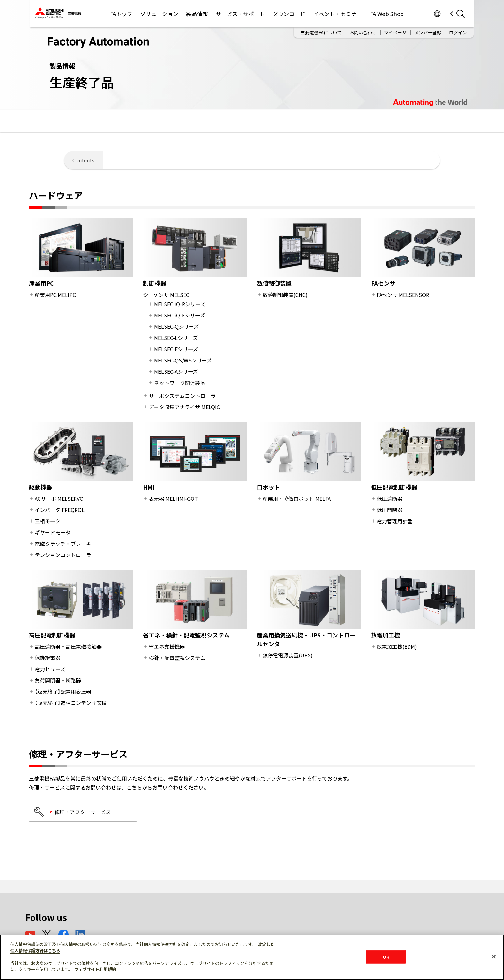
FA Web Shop (387, 14)
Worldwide (437, 14)
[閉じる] (494, 957)
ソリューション (159, 14)
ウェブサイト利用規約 (95, 969)
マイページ (395, 32)
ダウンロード (289, 14)
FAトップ (121, 14)
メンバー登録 (428, 32)
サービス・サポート (240, 14)
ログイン (458, 32)
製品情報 (197, 14)
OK (386, 957)
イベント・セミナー (338, 14)
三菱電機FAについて (321, 32)
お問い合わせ (363, 32)
